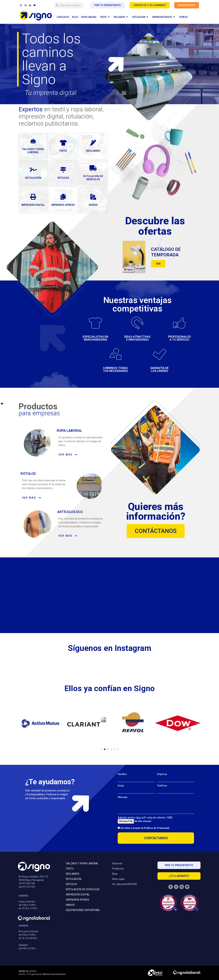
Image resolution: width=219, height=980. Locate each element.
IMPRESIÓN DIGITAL (164, 17)
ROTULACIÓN (140, 17)
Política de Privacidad (157, 828)
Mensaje (123, 797)
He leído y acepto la (145, 828)
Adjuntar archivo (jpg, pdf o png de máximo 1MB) (145, 818)
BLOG (75, 17)
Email (121, 786)
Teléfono (162, 786)
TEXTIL (105, 17)
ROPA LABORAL (89, 17)
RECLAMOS (121, 17)
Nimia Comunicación (54, 974)
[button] (22, 724)
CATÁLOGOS (63, 17)
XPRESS (183, 17)
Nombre (122, 774)
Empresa (162, 774)
